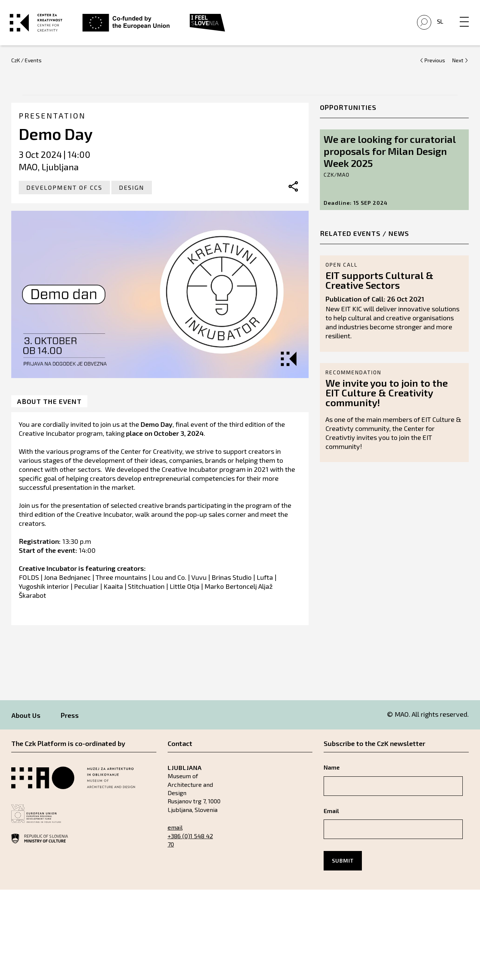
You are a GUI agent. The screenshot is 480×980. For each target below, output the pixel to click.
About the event (49, 408)
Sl (439, 25)
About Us (26, 722)
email (175, 834)
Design (132, 194)
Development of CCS (64, 194)
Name (332, 774)
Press (70, 722)
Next (458, 67)
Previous (435, 67)
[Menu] (463, 18)
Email (331, 817)
